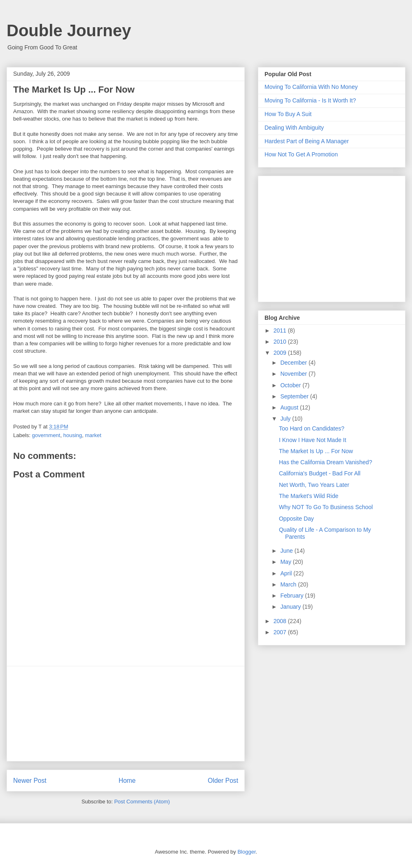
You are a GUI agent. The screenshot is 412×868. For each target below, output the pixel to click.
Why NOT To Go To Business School (326, 507)
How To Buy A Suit (288, 114)
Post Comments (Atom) (142, 802)
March (289, 584)
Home (127, 781)
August (290, 407)
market (93, 435)
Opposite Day (296, 519)
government (46, 435)
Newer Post (30, 781)
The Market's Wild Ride (309, 496)
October (291, 385)
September (295, 396)
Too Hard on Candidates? (312, 428)
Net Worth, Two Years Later (314, 485)
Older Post (223, 781)
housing (73, 435)
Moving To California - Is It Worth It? (310, 100)
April (287, 573)
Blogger (246, 852)
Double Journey (69, 30)
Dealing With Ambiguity (294, 128)
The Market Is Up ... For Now (316, 451)
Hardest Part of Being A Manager (307, 141)
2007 (281, 632)
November (294, 374)
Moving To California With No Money (311, 87)
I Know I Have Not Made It (313, 440)
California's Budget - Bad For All (320, 473)
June (287, 551)
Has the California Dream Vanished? (325, 462)
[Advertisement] (126, 714)
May (286, 562)
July (286, 419)
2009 (281, 353)
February (293, 596)
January (291, 607)
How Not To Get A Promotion (301, 154)
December (294, 363)
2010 (281, 342)
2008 (281, 621)
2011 (281, 330)
